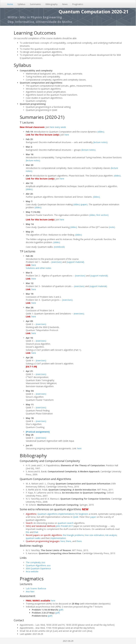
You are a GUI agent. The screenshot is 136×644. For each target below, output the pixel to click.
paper (93, 517)
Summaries (35, 4)
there (69, 541)
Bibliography (51, 4)
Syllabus (21, 4)
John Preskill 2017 (64, 526)
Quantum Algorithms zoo (38, 565)
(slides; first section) (99, 215)
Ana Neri (30, 591)
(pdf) (61, 610)
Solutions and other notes (38, 268)
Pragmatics (78, 4)
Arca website (32, 571)
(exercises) (57, 262)
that (36, 532)
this (28, 532)
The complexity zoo (35, 562)
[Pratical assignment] (38, 432)
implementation (58, 538)
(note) (112, 227)
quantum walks (33, 538)
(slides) (101, 132)
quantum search (66, 523)
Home (10, 4)
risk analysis (111, 535)
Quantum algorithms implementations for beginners (63, 514)
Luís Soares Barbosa (36, 588)
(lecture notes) (100, 142)
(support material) (75, 262)
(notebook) (59, 247)
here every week (58, 127)
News (65, 4)
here (67, 135)
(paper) (84, 204)
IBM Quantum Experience (38, 568)
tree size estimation (94, 535)
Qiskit (76, 517)
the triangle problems (73, 535)
